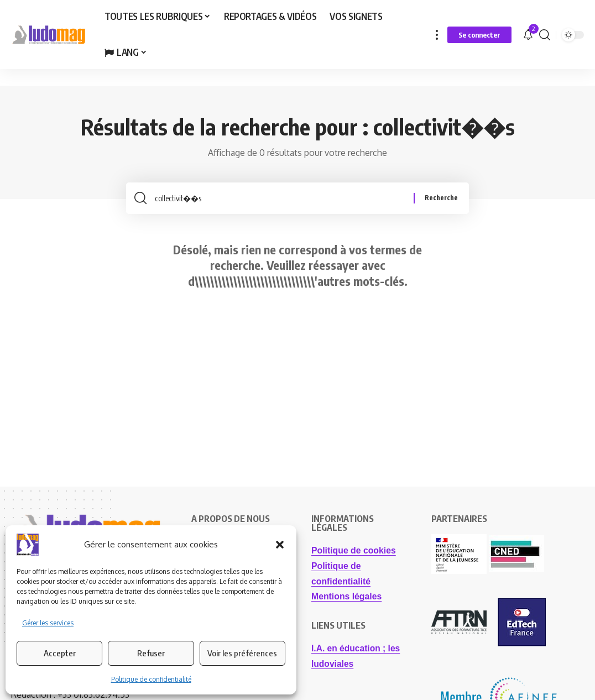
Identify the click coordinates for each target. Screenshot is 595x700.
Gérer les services (48, 623)
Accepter (60, 653)
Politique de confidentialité (151, 679)
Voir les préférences (242, 653)
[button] (280, 545)
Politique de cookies (354, 554)
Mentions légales (347, 600)
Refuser (151, 653)
